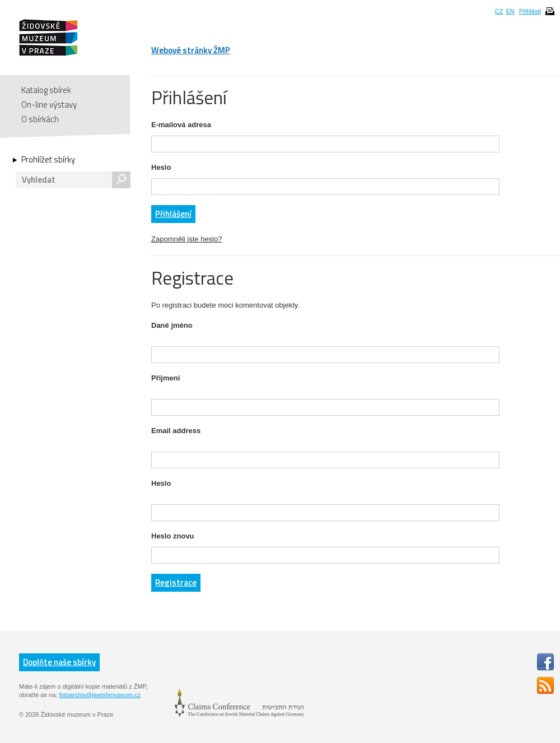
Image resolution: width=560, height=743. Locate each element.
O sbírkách (40, 119)
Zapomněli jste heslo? (186, 239)
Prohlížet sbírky (48, 160)
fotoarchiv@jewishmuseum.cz (100, 695)
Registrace (176, 582)
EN (510, 11)
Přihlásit (530, 11)
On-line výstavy (49, 105)
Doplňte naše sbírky (59, 662)
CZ (499, 11)
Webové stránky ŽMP (191, 50)
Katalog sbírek (46, 90)
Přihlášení (173, 214)
